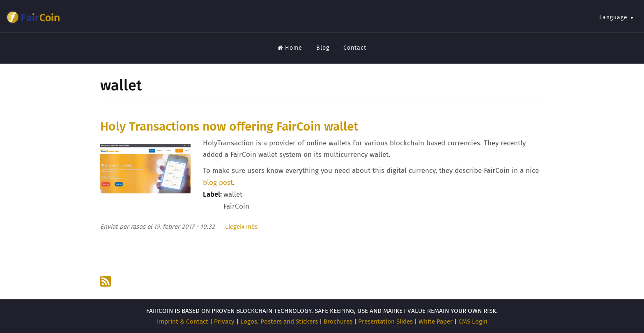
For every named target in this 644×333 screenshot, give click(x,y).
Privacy (224, 322)
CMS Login (473, 322)
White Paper (436, 322)
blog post (218, 183)
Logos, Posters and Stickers (279, 322)
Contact (355, 48)
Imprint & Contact (183, 322)
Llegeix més (241, 227)
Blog (323, 48)
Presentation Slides (385, 322)
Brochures (338, 322)
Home (290, 48)
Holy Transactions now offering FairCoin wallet (229, 126)
